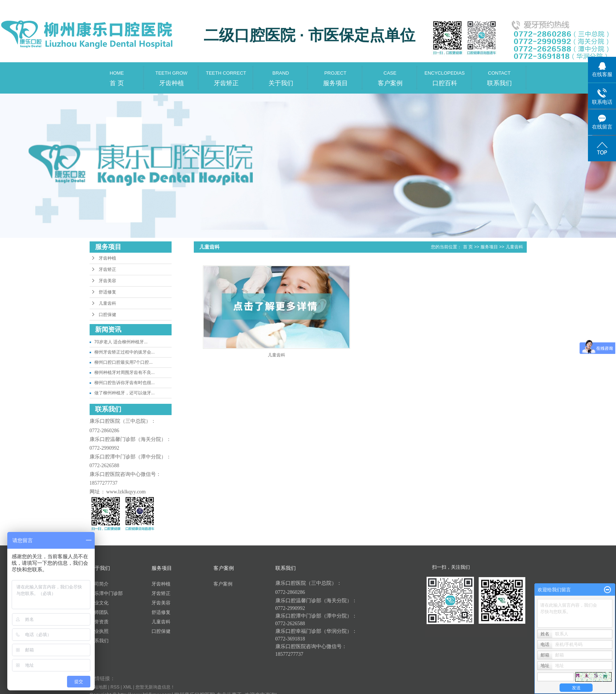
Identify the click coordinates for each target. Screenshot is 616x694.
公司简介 (99, 584)
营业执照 (99, 631)
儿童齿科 (107, 303)
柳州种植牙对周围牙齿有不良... (125, 372)
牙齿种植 (172, 74)
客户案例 (390, 74)
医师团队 (99, 612)
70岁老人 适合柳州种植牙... (121, 342)
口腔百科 (445, 74)
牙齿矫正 (226, 74)
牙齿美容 (107, 281)
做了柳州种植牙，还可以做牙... (125, 393)
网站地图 (98, 687)
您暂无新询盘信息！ (155, 687)
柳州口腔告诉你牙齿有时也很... (125, 383)
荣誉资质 (99, 622)
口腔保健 (107, 315)
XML (127, 687)
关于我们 (281, 74)
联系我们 (499, 74)
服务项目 (336, 74)
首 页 (117, 74)
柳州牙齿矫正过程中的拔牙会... (125, 352)
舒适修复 (107, 292)
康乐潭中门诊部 (106, 593)
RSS (115, 687)
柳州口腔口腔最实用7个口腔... (124, 362)
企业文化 (99, 603)
